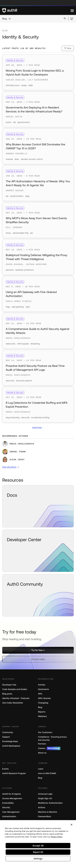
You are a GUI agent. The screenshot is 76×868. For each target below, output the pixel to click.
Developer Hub (9, 685)
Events (5, 769)
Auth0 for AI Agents (12, 794)
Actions (42, 807)
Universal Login (45, 794)
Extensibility (8, 803)
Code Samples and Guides (15, 689)
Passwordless (44, 817)
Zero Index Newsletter (13, 703)
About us (42, 753)
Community (8, 732)
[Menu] (72, 10)
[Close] (71, 825)
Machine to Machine (47, 812)
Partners (42, 744)
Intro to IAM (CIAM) (47, 773)
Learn (41, 769)
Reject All (38, 852)
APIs (40, 694)
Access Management (12, 798)
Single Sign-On (45, 798)
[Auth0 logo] (36, 10)
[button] (38, 650)
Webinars (42, 716)
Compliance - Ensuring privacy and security (52, 738)
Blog (5, 19)
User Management (11, 812)
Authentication (9, 817)
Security (6, 807)
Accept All (38, 846)
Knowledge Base (10, 741)
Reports (42, 712)
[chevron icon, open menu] (10, 19)
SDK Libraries (44, 698)
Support (6, 737)
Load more (38, 427)
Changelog (43, 703)
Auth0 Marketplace (11, 746)
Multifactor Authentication (50, 803)
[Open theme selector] (72, 19)
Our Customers (45, 732)
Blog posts (7, 694)
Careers (49, 748)
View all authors (9, 467)
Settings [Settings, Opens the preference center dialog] (38, 859)
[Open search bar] (65, 19)
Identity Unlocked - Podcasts (16, 698)
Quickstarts (43, 689)
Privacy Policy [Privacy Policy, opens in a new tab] (57, 837)
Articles (42, 685)
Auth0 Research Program (14, 773)
